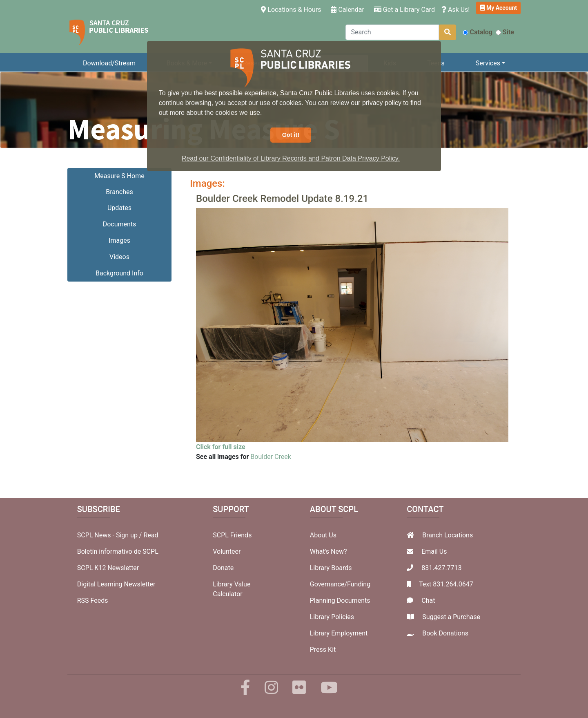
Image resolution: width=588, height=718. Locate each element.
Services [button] (488, 63)
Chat (428, 601)
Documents (120, 224)
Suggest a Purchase (451, 617)
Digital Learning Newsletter (116, 584)
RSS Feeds (93, 601)
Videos (119, 257)
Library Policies (332, 617)
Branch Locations (448, 535)
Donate (223, 568)
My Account (498, 8)
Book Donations (445, 633)
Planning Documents (340, 601)
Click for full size (221, 447)
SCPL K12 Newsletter (108, 568)
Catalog (477, 32)
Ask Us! (456, 10)
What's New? (329, 551)
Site (505, 32)
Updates (119, 208)
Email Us (434, 551)
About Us (323, 535)
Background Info (119, 273)
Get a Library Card (404, 10)
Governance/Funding (340, 584)
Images (119, 240)
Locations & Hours (293, 9)
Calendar (347, 10)
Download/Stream (109, 63)
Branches (119, 192)
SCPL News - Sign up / (110, 535)
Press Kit (323, 650)
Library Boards (331, 568)
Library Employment (339, 633)
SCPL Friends (232, 535)
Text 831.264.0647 (446, 584)
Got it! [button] (291, 135)
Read (151, 535)
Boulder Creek (271, 457)
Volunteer (227, 551)
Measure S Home (119, 176)
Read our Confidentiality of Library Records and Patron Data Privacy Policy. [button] (291, 158)
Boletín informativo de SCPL (118, 551)
